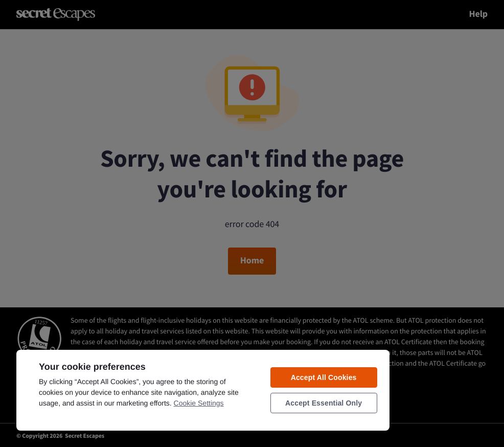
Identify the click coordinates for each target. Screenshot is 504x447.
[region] (203, 390)
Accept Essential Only (324, 403)
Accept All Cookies (324, 377)
